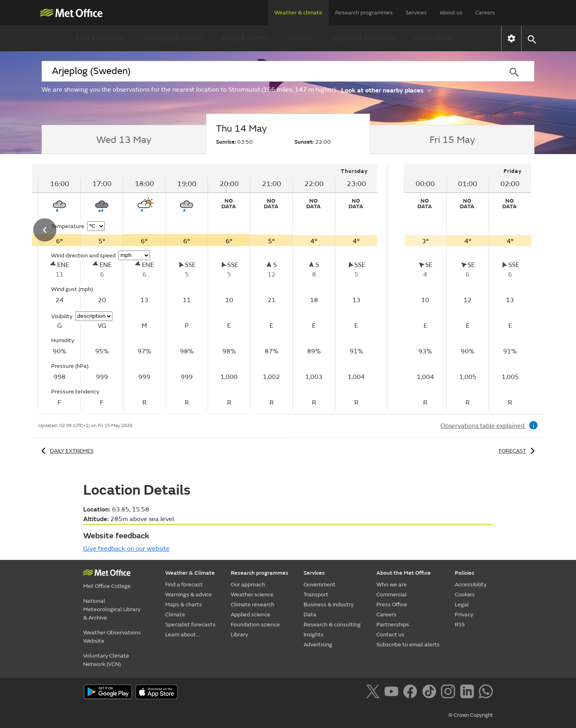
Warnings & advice (173, 38)
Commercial (392, 595)
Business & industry (329, 605)
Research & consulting (332, 625)
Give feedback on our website (126, 549)
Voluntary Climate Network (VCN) (106, 660)
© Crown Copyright (471, 715)
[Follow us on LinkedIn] (469, 693)
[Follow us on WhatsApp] (486, 693)
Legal (462, 605)
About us (451, 13)
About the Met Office (404, 573)
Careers (485, 13)
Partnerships (393, 625)
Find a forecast (100, 38)
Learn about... (435, 38)
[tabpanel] (468, 287)
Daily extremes (66, 451)
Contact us (390, 635)
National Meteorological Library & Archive (112, 609)
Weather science (252, 595)
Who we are (392, 585)
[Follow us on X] (374, 693)
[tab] (124, 140)
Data (310, 615)
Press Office (392, 605)
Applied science (251, 615)
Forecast (518, 451)
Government (320, 585)
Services (416, 13)
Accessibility (471, 585)
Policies (465, 573)
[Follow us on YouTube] (393, 693)
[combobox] (268, 71)
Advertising (318, 645)
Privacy (464, 615)
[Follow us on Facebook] (412, 693)
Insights (314, 635)
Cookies (465, 595)
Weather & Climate (190, 573)
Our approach (248, 585)
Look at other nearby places (386, 90)
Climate (300, 38)
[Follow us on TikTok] (431, 693)
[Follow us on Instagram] (449, 693)
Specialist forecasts (363, 38)
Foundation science (255, 625)
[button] (531, 39)
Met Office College (107, 586)
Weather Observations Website (112, 637)
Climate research (253, 605)
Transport (316, 595)
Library (239, 635)
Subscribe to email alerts (408, 645)
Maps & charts (245, 38)
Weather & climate (298, 13)
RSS (460, 625)
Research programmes (364, 13)
